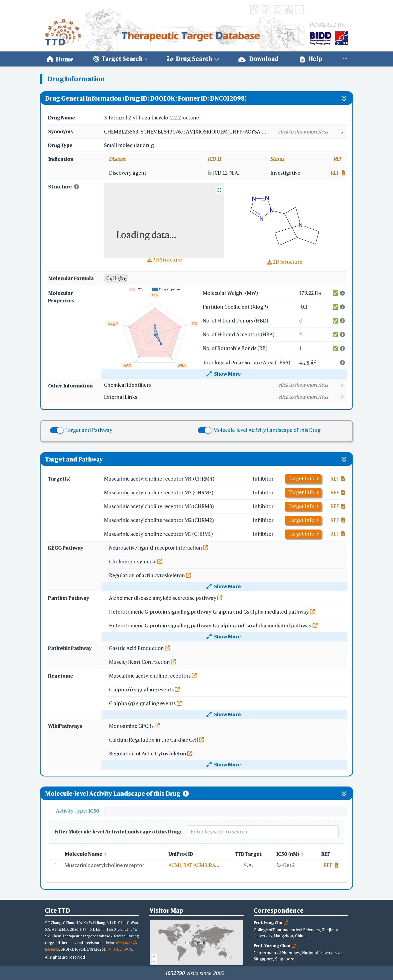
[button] (225, 132)
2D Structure (285, 262)
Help (311, 59)
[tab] (75, 811)
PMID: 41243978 (119, 949)
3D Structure (164, 260)
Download (258, 59)
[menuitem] (60, 59)
